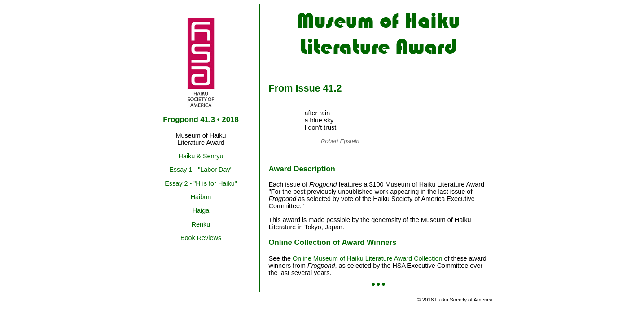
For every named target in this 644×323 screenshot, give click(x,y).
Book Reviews (201, 238)
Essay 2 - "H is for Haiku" (201, 183)
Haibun (201, 197)
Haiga (201, 210)
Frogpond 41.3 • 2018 (201, 120)
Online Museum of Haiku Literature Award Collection (367, 258)
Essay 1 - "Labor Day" (201, 170)
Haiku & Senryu (201, 156)
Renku (201, 224)
